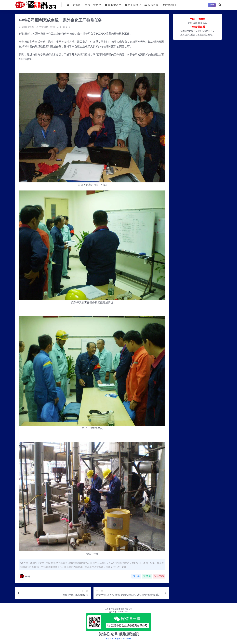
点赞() (159, 576)
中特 (25, 576)
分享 (136, 576)
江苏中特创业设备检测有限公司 (118, 609)
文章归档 (44, 27)
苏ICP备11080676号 (118, 612)
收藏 (147, 576)
